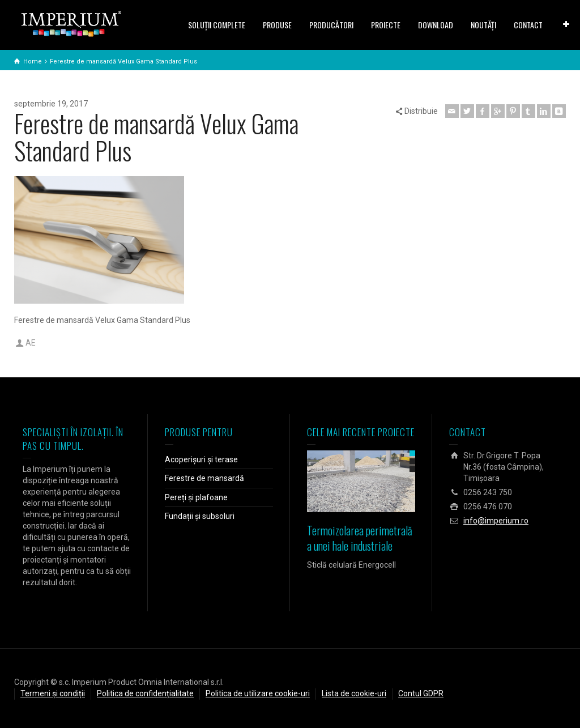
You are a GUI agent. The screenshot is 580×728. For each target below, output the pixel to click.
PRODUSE (277, 25)
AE (31, 343)
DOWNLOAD (436, 25)
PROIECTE (386, 25)
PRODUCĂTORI (331, 25)
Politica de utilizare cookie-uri (258, 693)
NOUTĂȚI (483, 25)
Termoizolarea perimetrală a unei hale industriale (360, 538)
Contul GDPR (421, 693)
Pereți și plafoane (196, 497)
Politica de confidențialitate (145, 693)
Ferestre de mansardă (204, 478)
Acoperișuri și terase (201, 459)
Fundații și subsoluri (200, 516)
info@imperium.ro (496, 521)
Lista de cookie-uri (354, 693)
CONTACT (528, 25)
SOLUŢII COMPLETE (217, 25)
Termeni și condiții (53, 693)
